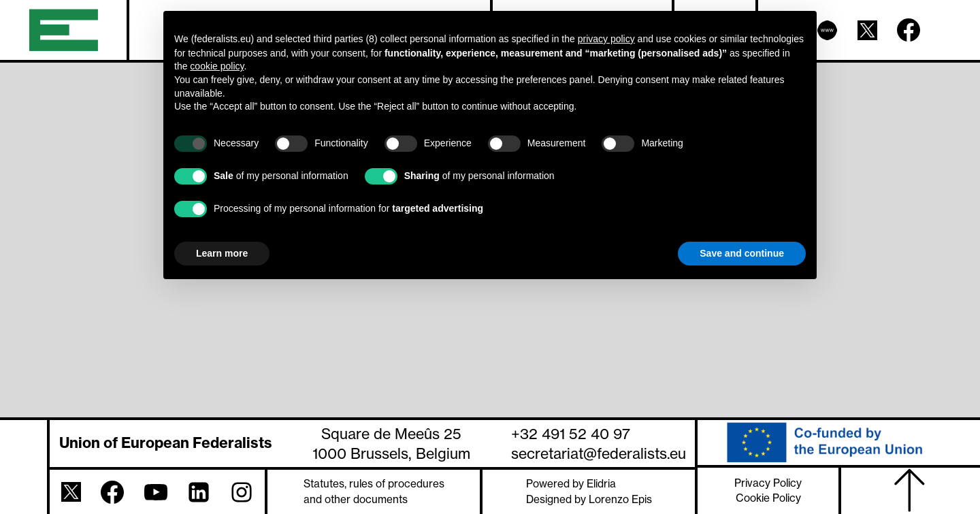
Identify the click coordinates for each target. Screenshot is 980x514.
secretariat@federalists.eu (599, 453)
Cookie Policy (768, 498)
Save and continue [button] (742, 253)
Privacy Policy (768, 483)
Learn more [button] (222, 253)
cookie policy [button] (217, 66)
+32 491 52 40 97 (571, 434)
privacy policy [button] (606, 39)
